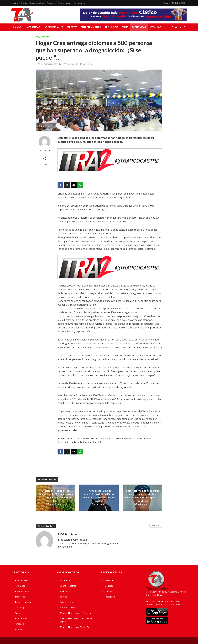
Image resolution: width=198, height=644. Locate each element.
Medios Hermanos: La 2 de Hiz (76, 613)
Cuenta (167, 3)
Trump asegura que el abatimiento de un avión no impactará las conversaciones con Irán (99, 496)
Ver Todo (156, 526)
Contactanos (79, 3)
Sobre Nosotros (37, 3)
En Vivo (15, 3)
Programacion (22, 580)
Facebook (110, 580)
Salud (125, 27)
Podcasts (51, 3)
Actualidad (34, 27)
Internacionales (53, 27)
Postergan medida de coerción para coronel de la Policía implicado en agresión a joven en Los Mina (143, 496)
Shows (24, 3)
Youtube (109, 586)
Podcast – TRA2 (68, 607)
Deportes (72, 27)
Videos (19, 629)
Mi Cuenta (65, 580)
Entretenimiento (91, 27)
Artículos (155, 27)
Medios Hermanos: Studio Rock (76, 627)
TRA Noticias (68, 64)
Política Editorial (68, 591)
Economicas (139, 27)
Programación (64, 3)
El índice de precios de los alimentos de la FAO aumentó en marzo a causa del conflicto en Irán (55, 496)
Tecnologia (111, 27)
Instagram (110, 597)
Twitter (109, 591)
